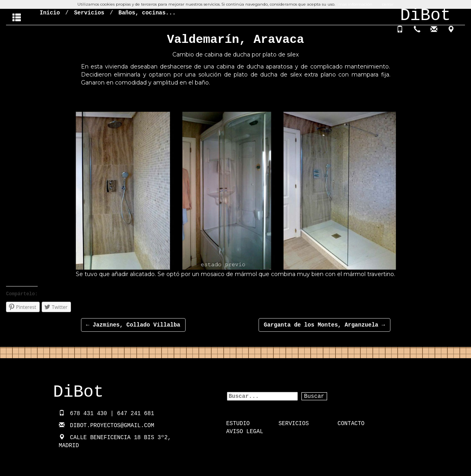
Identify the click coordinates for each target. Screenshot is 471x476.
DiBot (79, 392)
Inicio (50, 13)
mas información (355, 4)
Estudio (238, 424)
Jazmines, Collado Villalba (133, 325)
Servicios (89, 13)
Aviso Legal (245, 432)
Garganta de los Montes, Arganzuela (324, 325)
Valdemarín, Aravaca (235, 40)
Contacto (351, 424)
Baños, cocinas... (147, 13)
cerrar (388, 4)
